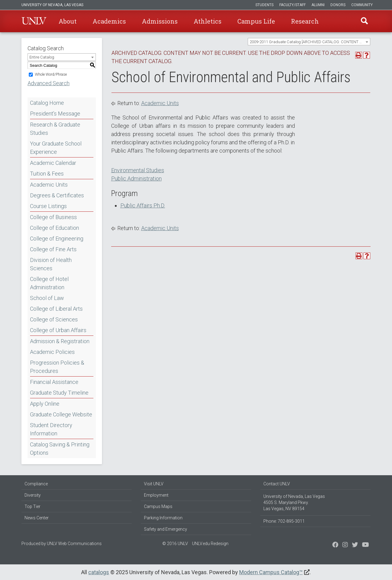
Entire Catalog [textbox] (42, 57)
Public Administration (136, 178)
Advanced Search (49, 83)
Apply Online (45, 404)
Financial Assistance (54, 382)
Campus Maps (158, 506)
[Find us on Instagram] (355, 545)
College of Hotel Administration (49, 283)
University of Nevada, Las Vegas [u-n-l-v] (52, 5)
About (68, 21)
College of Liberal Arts (56, 309)
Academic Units (49, 185)
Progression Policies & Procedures (57, 367)
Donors (338, 5)
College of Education (55, 228)
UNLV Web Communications (74, 544)
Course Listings (48, 206)
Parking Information (163, 518)
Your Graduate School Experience (56, 148)
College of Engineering (57, 239)
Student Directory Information (51, 429)
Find (364, 21)
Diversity (33, 495)
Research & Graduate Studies (55, 129)
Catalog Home (47, 103)
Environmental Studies (138, 170)
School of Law (47, 298)
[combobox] (309, 42)
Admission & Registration (60, 341)
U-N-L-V (34, 21)
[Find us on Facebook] (335, 545)
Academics (109, 21)
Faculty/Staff (292, 5)
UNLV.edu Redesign (210, 544)
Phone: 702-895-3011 (284, 521)
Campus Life (256, 21)
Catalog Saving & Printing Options (60, 449)
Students (264, 5)
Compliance (36, 484)
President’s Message (55, 114)
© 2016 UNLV (175, 544)
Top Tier (32, 506)
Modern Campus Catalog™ (271, 572)
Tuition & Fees (47, 174)
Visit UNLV (154, 484)
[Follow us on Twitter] (345, 545)
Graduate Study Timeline (59, 393)
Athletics (207, 21)
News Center (37, 518)
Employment (156, 495)
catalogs (99, 572)
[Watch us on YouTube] (366, 545)
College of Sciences (54, 319)
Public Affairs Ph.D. (143, 205)
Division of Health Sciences (51, 264)
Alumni (318, 5)
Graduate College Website (61, 414)
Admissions (160, 21)
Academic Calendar (53, 163)
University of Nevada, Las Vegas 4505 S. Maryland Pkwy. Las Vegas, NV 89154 (294, 502)
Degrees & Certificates (57, 195)
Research (305, 21)
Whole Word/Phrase (51, 74)
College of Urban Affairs (58, 330)
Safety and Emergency (166, 529)
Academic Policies (52, 352)
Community (362, 5)
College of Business (53, 217)
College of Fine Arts (53, 249)
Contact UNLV (277, 484)
